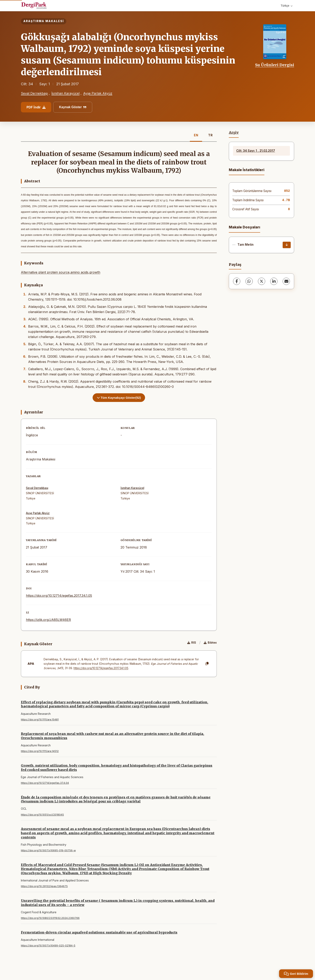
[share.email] (286, 281)
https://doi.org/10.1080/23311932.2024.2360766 (50, 918)
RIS (192, 643)
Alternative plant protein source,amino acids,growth (61, 272)
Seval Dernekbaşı (34, 93)
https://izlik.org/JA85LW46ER (48, 620)
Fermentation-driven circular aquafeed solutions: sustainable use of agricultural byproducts (99, 932)
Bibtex (210, 643)
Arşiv (234, 133)
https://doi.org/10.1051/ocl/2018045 (42, 815)
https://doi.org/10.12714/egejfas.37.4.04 (45, 783)
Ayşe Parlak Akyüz (98, 93)
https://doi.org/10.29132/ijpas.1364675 (44, 886)
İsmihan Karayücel (65, 93)
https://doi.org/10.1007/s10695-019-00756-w (48, 850)
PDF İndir (36, 107)
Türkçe (287, 6)
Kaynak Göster (73, 107)
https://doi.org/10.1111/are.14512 (40, 751)
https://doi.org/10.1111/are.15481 (40, 720)
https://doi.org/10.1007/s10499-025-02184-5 (48, 946)
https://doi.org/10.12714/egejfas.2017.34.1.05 (59, 596)
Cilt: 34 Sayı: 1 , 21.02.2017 (256, 151)
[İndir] (287, 245)
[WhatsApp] (249, 281)
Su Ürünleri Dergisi (275, 65)
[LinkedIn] (274, 281)
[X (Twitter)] (262, 281)
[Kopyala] (207, 664)
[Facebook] (237, 281)
